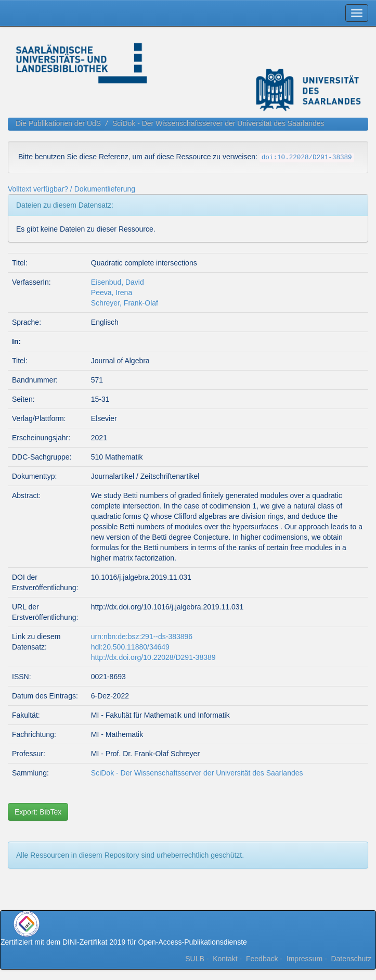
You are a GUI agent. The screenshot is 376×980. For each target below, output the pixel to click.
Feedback (262, 959)
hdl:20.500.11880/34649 (130, 647)
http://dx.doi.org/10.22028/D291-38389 (153, 657)
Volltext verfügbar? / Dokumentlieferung (72, 189)
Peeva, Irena (112, 292)
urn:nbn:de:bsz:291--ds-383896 (142, 637)
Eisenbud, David (118, 282)
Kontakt (225, 959)
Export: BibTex (38, 812)
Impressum (304, 959)
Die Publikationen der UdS (58, 123)
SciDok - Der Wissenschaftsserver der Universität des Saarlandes (218, 123)
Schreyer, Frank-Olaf (125, 303)
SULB (195, 959)
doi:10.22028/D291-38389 (307, 158)
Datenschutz (351, 959)
